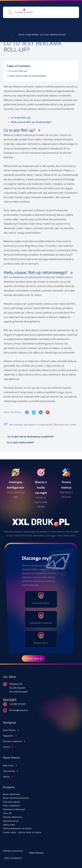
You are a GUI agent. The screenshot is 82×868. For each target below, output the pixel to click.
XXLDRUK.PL (16, 858)
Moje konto (8, 766)
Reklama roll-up (11, 821)
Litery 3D (7, 813)
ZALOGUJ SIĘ (60, 8)
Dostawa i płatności (13, 741)
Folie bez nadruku (12, 802)
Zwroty (6, 747)
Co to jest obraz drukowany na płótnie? (29, 437)
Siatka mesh (9, 825)
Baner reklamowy (11, 794)
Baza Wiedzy (9, 730)
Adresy (6, 777)
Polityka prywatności (13, 851)
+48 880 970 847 (17, 704)
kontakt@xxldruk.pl (18, 710)
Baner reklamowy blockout (16, 798)
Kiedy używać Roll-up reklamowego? (28, 76)
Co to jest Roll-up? (18, 71)
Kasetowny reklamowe (14, 809)
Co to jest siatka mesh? (22, 442)
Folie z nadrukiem (12, 806)
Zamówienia (9, 771)
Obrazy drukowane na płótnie (17, 828)
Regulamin (8, 736)
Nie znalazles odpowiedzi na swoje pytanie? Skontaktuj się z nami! (40, 425)
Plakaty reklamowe (12, 817)
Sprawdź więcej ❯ (33, 658)
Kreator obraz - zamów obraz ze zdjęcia (22, 832)
